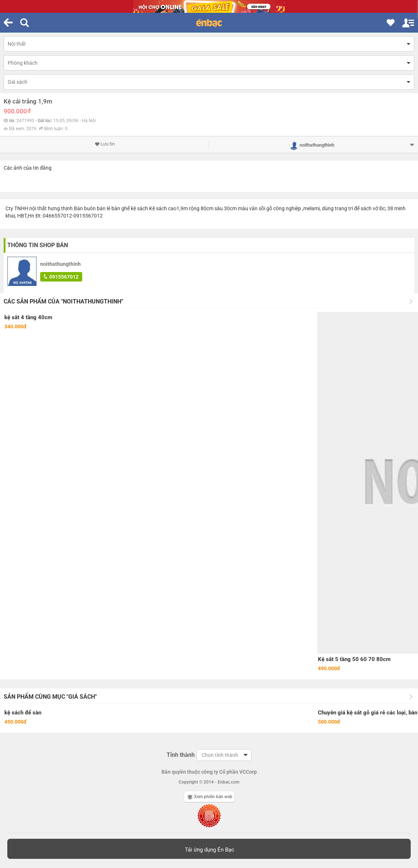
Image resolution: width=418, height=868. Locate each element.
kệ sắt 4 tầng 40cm (28, 317)
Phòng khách (23, 63)
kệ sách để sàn (23, 713)
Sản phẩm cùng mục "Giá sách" (50, 697)
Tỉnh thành (181, 755)
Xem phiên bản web (210, 797)
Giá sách (18, 82)
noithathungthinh (60, 264)
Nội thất (17, 44)
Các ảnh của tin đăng (28, 168)
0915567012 (61, 277)
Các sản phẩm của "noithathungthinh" (63, 301)
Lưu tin (105, 144)
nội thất (38, 208)
